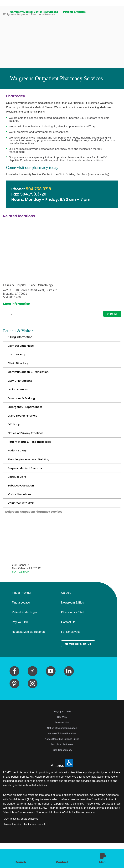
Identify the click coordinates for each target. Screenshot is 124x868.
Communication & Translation (31, 378)
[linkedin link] (69, 696)
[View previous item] (5, 314)
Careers (66, 617)
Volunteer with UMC (23, 526)
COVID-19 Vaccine (22, 388)
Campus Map (18, 358)
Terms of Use (62, 748)
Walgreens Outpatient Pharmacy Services (37, 536)
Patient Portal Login (24, 637)
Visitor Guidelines (21, 516)
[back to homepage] (4, 12)
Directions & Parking (23, 407)
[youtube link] (51, 696)
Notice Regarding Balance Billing (62, 764)
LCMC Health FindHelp (24, 427)
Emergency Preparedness (27, 417)
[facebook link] (14, 696)
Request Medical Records (27, 486)
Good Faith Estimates (62, 770)
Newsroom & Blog (72, 627)
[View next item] (19, 314)
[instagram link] (32, 709)
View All (111, 314)
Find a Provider (21, 617)
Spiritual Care (18, 496)
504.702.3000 (20, 596)
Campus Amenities (22, 348)
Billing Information (22, 338)
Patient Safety (18, 467)
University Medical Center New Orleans (34, 12)
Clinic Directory (19, 368)
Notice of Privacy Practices (28, 447)
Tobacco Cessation (22, 506)
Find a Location (22, 627)
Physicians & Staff (73, 637)
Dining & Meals (19, 398)
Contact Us (68, 647)
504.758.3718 (39, 189)
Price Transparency (62, 775)
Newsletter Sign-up (80, 669)
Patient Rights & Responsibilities (32, 457)
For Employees (71, 656)
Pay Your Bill (20, 647)
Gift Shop (15, 437)
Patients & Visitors (75, 12)
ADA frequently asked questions (21, 844)
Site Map (62, 742)
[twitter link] (32, 696)
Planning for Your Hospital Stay (31, 477)
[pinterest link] (14, 709)
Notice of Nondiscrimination (62, 753)
